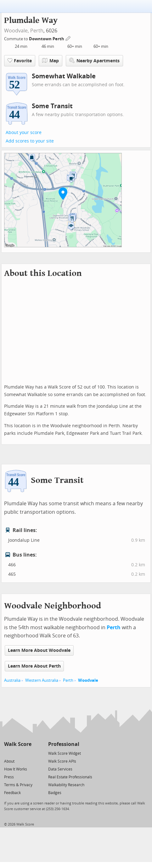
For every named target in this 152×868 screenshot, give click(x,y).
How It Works (16, 769)
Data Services (60, 769)
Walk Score (18, 744)
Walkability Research (66, 785)
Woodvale (88, 680)
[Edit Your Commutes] (68, 38)
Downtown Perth (47, 39)
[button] (63, 193)
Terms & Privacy (18, 785)
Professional (64, 744)
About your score (24, 133)
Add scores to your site (30, 141)
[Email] (27, 753)
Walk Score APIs (62, 761)
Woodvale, (17, 31)
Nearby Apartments (94, 61)
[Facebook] (17, 753)
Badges (55, 793)
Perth (37, 31)
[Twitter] (8, 753)
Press (9, 777)
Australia (12, 680)
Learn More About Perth (34, 666)
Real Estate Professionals (70, 777)
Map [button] (51, 61)
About (9, 761)
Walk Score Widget (65, 753)
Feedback (12, 793)
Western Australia (42, 680)
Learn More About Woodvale (39, 650)
